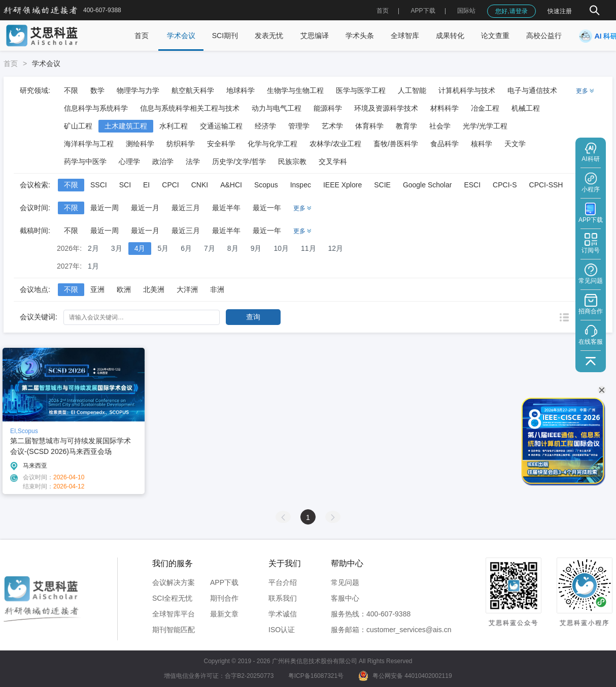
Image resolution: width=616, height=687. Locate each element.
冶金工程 (485, 108)
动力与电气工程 (277, 108)
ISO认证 (282, 630)
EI (146, 185)
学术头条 (360, 36)
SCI (125, 185)
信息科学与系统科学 (96, 108)
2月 (93, 248)
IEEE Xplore (343, 185)
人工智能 (412, 90)
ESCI (472, 185)
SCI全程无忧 (172, 598)
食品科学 (444, 144)
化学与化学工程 (272, 144)
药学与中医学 (85, 161)
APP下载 (224, 582)
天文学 (515, 144)
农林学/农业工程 (335, 144)
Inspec (301, 185)
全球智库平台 (174, 614)
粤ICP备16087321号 (316, 676)
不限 (71, 90)
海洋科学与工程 (89, 144)
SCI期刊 (225, 36)
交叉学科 (333, 161)
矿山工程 (78, 126)
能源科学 (328, 108)
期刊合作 (224, 598)
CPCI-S (505, 185)
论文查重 (495, 36)
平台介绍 (283, 582)
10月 (281, 248)
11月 (309, 248)
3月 (117, 248)
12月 (336, 248)
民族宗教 (292, 161)
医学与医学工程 (361, 90)
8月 (233, 248)
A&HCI (231, 185)
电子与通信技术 (532, 90)
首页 (383, 11)
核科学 (482, 144)
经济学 (265, 126)
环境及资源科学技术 (386, 108)
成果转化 (450, 36)
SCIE (382, 185)
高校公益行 (544, 36)
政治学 (163, 161)
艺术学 (332, 126)
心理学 (129, 161)
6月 (186, 248)
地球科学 (241, 90)
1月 (93, 266)
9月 (256, 248)
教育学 (406, 126)
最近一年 (267, 208)
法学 (193, 161)
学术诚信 (283, 614)
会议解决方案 (174, 582)
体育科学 (369, 126)
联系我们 (283, 598)
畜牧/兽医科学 (396, 144)
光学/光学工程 (485, 126)
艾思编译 (315, 36)
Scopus (266, 185)
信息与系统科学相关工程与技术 (190, 108)
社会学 (440, 126)
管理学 (299, 126)
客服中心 (345, 598)
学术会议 (181, 36)
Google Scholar (427, 185)
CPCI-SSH (546, 185)
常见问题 (345, 582)
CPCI (170, 185)
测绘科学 (140, 144)
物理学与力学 (138, 90)
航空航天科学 (193, 90)
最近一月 (145, 208)
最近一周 (105, 208)
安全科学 (221, 144)
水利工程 (174, 126)
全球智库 (405, 36)
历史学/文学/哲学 (239, 161)
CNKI (200, 185)
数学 (97, 90)
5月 (163, 248)
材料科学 (444, 108)
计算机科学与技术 (467, 90)
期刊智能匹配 (174, 630)
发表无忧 (269, 36)
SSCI (99, 185)
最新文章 (224, 614)
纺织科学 (181, 144)
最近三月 (186, 208)
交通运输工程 (221, 126)
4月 (140, 248)
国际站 (466, 11)
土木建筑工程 (126, 126)
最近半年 (226, 208)
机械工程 (526, 108)
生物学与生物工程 (295, 90)
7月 (210, 248)
